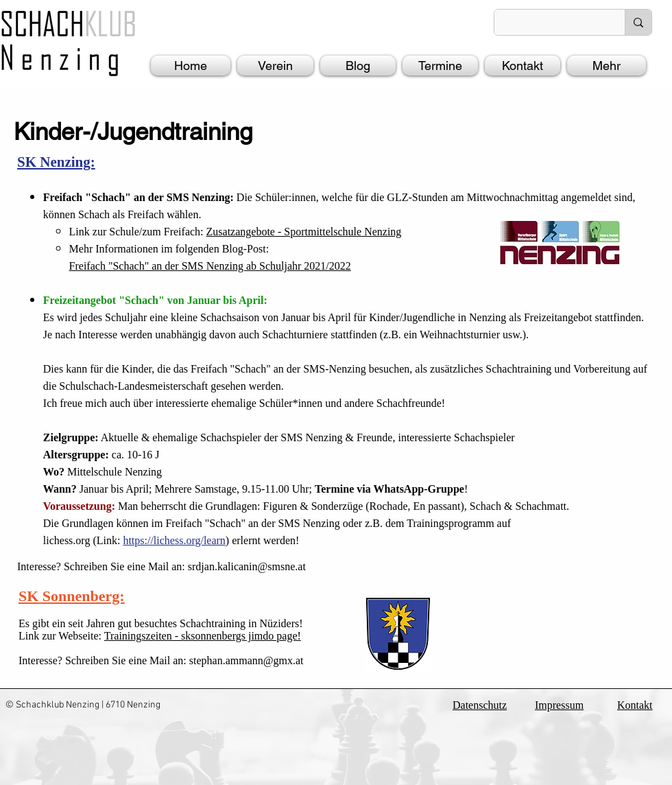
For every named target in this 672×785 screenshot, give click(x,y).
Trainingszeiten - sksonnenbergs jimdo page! (203, 636)
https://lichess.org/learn (174, 540)
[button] (275, 66)
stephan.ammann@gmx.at (247, 660)
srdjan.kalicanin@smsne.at (247, 566)
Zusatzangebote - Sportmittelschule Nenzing (304, 232)
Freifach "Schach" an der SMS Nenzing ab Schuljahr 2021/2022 (210, 266)
